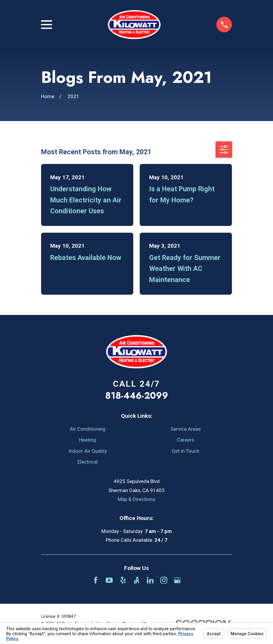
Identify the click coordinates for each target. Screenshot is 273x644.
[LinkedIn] (150, 580)
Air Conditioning (88, 429)
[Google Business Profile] (177, 580)
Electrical (88, 462)
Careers (186, 440)
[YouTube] (109, 580)
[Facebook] (96, 580)
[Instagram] (164, 580)
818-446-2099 (137, 395)
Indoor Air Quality (88, 451)
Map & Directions (136, 499)
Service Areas (186, 429)
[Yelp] (123, 580)
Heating (87, 440)
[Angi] (136, 580)
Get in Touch (186, 451)
